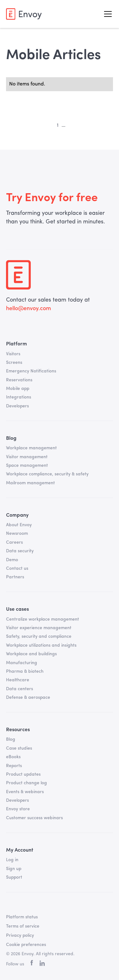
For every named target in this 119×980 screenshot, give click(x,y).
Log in (12, 860)
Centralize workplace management (43, 619)
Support (14, 877)
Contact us (17, 568)
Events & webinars (25, 792)
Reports (14, 766)
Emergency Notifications (31, 371)
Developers (17, 406)
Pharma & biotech (25, 671)
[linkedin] (42, 964)
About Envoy (19, 525)
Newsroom (17, 534)
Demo (12, 560)
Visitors (13, 354)
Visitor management (27, 457)
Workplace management (31, 448)
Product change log (26, 783)
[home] (24, 14)
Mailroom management (30, 483)
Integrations (19, 397)
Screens (14, 363)
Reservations (19, 380)
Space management (27, 466)
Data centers (20, 689)
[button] (107, 14)
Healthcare (18, 680)
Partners (15, 577)
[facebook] (32, 964)
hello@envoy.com (29, 309)
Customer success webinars (34, 818)
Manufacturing (22, 663)
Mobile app (18, 389)
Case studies (19, 748)
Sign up (14, 869)
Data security (20, 551)
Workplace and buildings (31, 654)
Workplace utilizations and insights (41, 645)
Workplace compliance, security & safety (47, 474)
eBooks (13, 757)
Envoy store (18, 809)
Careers (14, 542)
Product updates (23, 774)
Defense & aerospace (28, 698)
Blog (11, 739)
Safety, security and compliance (39, 636)
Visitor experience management (39, 628)
